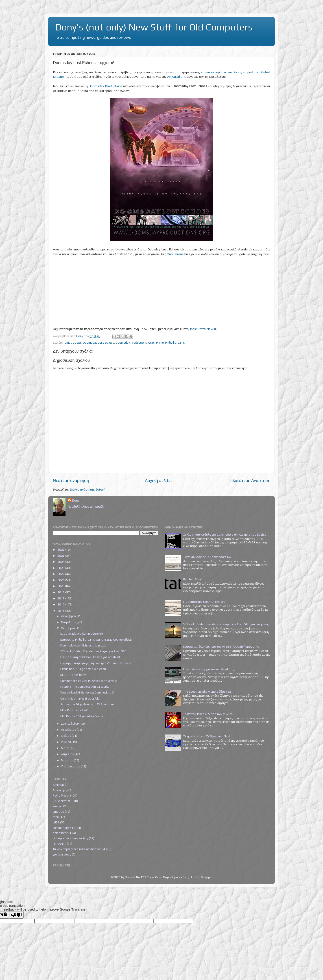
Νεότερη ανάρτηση (71, 480)
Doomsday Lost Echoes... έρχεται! (83, 645)
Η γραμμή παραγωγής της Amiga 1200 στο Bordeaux (96, 663)
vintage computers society (70, 838)
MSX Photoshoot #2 (74, 710)
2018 (61, 598)
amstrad (58, 812)
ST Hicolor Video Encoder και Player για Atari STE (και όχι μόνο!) (226, 624)
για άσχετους (62, 854)
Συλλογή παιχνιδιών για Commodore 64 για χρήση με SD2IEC (225, 534)
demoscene (60, 833)
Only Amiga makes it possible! (80, 698)
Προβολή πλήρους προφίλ (86, 506)
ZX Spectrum (61, 801)
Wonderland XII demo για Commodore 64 (88, 692)
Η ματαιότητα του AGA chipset (204, 602)
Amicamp (59, 790)
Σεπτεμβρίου (70, 724)
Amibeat (58, 785)
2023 (61, 568)
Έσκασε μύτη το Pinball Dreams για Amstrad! (90, 657)
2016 (61, 611)
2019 (61, 592)
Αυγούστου (69, 730)
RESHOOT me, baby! (73, 675)
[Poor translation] (16, 915)
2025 (61, 556)
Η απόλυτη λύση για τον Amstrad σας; (209, 669)
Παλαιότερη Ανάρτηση (249, 480)
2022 (61, 574)
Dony (76, 500)
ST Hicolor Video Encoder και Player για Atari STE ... (95, 651)
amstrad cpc (73, 342)
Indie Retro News (202, 329)
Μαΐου (66, 748)
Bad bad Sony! (193, 579)
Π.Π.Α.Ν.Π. (59, 844)
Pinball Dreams (175, 342)
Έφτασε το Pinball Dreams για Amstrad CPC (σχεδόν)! (96, 640)
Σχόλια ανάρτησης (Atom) (88, 489)
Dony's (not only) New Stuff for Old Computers (154, 27)
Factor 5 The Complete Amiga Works (85, 687)
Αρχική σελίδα (158, 480)
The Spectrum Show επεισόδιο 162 (207, 691)
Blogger (206, 877)
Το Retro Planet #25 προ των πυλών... (208, 714)
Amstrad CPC (177, 76)
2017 (61, 604)
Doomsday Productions (105, 86)
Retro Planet (61, 795)
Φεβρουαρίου (71, 766)
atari (56, 817)
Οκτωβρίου (69, 628)
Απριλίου (68, 754)
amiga (57, 806)
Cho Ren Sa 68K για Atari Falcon (82, 716)
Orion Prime (175, 254)
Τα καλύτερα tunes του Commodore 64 (79, 849)
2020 (61, 586)
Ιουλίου (66, 736)
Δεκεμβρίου (70, 616)
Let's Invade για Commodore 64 (82, 633)
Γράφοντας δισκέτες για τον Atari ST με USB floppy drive (221, 646)
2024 (61, 562)
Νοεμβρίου (69, 622)
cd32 (56, 822)
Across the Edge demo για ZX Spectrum (87, 704)
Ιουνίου (66, 742)
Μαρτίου (67, 760)
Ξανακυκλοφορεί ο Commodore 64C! (208, 557)
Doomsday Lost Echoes (98, 342)
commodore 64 (63, 828)
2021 (61, 580)
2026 (61, 549)
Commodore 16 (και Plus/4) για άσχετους (89, 681)
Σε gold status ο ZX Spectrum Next (207, 736)
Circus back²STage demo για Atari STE (86, 669)
